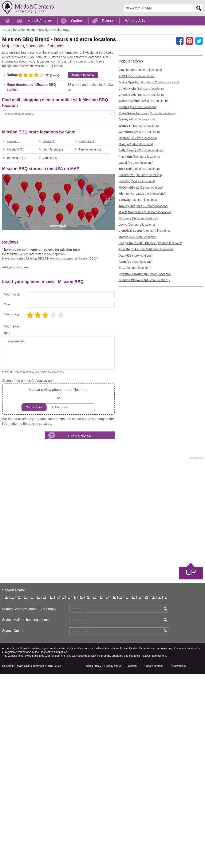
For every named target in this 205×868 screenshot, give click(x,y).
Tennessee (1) (16, 285)
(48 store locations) (137, 185)
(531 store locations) (136, 321)
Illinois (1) (49, 269)
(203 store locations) (139, 234)
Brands (108, 21)
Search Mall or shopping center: (25, 813)
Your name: (12, 488)
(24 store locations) (139, 197)
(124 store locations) (143, 166)
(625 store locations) (138, 203)
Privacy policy (178, 859)
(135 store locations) (139, 191)
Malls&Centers (40, 21)
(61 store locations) (144, 346)
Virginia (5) (50, 285)
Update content (153, 859)
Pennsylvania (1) (90, 277)
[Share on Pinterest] (189, 41)
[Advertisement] (38, 84)
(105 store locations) (137, 141)
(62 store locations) (136, 228)
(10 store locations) (135, 327)
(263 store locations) (142, 216)
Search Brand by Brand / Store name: (30, 803)
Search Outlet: (13, 824)
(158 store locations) (145, 278)
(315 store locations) (147, 179)
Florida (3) (13, 269)
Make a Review (83, 139)
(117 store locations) (138, 172)
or (58, 593)
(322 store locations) (149, 148)
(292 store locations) (142, 259)
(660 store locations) (138, 302)
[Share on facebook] (180, 41)
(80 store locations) (135, 333)
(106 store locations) (139, 222)
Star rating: (12, 508)
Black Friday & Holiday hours (103, 859)
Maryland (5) (15, 277)
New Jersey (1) (53, 277)
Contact (133, 859)
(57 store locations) (138, 284)
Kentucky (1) (87, 269)
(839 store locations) (145, 339)
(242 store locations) (141, 253)
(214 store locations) (137, 290)
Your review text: (12, 523)
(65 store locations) (137, 247)
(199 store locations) (141, 160)
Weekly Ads (135, 21)
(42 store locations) (150, 308)
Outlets (77, 21)
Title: (8, 498)
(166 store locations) (143, 271)
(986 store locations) (144, 296)
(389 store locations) (140, 240)
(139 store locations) (141, 154)
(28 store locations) (140, 135)
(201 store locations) (136, 209)
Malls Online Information (31, 859)
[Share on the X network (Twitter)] (199, 41)
